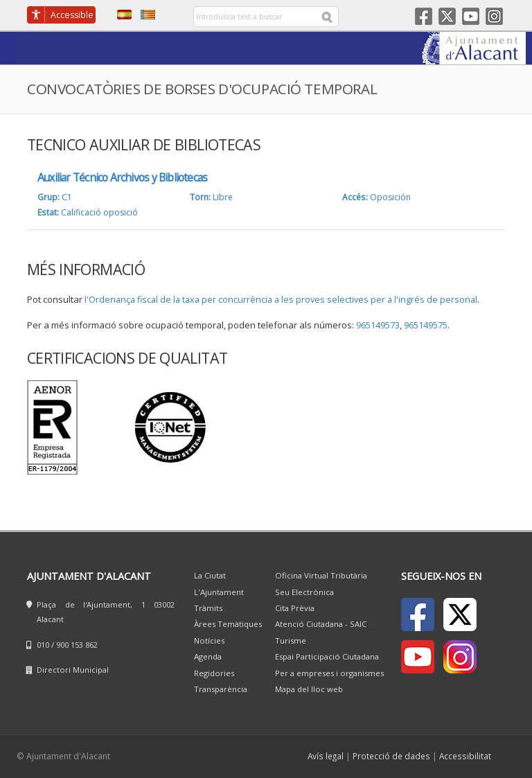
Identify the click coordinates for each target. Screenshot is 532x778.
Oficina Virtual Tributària (321, 575)
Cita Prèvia (295, 608)
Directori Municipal (73, 670)
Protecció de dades (391, 756)
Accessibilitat (465, 756)
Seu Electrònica (304, 592)
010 (43, 645)
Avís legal (326, 756)
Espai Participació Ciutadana (327, 656)
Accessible (72, 15)
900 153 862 (77, 645)
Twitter (447, 16)
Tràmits (208, 608)
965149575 (426, 325)
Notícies (209, 640)
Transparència (221, 689)
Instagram (494, 16)
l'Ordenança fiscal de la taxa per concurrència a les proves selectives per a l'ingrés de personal (281, 300)
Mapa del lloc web (309, 689)
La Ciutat (210, 575)
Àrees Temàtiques (228, 624)
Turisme (291, 640)
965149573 (378, 325)
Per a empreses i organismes (329, 673)
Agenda (208, 656)
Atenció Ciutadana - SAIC (321, 624)
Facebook (424, 16)
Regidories (214, 673)
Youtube (471, 16)
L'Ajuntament (219, 592)
